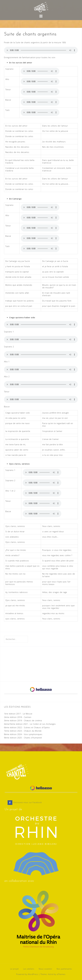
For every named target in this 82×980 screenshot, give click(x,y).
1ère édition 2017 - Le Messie (18, 714)
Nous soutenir (45, 969)
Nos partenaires (64, 969)
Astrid (51, 974)
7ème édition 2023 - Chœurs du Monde (23, 731)
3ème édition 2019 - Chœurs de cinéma (23, 721)
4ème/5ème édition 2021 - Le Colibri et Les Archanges (30, 724)
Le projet (14, 969)
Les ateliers (29, 969)
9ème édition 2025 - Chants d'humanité (23, 738)
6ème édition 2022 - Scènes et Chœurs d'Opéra (27, 727)
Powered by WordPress (27, 974)
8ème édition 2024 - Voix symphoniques (23, 734)
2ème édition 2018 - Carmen (18, 717)
